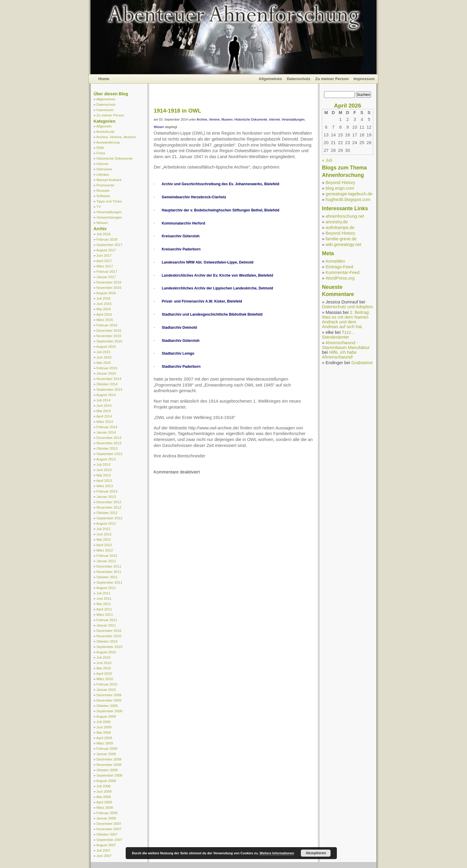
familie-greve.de (341, 239)
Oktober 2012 (107, 513)
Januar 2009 (106, 754)
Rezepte (103, 190)
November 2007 (109, 829)
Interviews (104, 169)
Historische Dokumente (115, 158)
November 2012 (109, 507)
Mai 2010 (104, 668)
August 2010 (106, 652)
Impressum (364, 79)
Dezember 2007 (109, 823)
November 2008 (109, 765)
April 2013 (104, 480)
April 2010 (104, 673)
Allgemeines (270, 79)
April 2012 (104, 545)
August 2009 (106, 716)
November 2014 (109, 379)
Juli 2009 (103, 722)
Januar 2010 (106, 689)
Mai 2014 (104, 411)
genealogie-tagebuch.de (349, 194)
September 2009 (109, 711)
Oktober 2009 (107, 706)
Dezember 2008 (109, 759)
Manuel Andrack (109, 180)
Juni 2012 (104, 534)
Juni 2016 (104, 304)
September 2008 (109, 775)
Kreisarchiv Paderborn (181, 249)
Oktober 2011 (107, 577)
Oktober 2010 (107, 641)
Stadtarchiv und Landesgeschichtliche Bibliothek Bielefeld (212, 314)
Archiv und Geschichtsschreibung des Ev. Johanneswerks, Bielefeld (221, 184)
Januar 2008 (106, 818)
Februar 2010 (107, 684)
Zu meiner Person (332, 79)
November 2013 (109, 443)
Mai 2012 (104, 539)
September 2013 (109, 454)
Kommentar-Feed (343, 272)
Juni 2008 (104, 791)
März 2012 (105, 550)
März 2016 (105, 320)
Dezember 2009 (109, 695)
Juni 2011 (104, 598)
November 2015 (109, 336)
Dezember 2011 (109, 566)
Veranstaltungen (109, 212)
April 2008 (104, 802)
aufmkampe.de (340, 227)
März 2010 (105, 679)
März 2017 (105, 266)
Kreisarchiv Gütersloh (181, 236)
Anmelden (335, 261)
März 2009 (105, 743)
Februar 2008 (107, 813)
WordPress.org (340, 278)
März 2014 (105, 421)
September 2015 (109, 341)
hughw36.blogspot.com (348, 200)
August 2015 (106, 346)
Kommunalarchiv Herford (183, 223)
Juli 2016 (103, 298)
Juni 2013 (104, 470)
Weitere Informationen (277, 853)
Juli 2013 (103, 464)
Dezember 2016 (109, 282)
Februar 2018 (107, 239)
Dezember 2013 (109, 438)
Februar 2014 (107, 427)
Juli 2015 (103, 352)
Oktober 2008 (107, 770)
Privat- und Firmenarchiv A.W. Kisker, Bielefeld (202, 301)
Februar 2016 (107, 325)
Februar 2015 (107, 368)
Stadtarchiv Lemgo (178, 353)
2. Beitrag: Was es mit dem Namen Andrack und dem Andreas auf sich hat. (346, 320)
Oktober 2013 (107, 448)
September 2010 (109, 647)
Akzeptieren (316, 853)
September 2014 (109, 389)
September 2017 (109, 245)
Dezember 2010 (109, 631)
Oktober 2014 (107, 384)
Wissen (102, 223)
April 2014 (104, 416)
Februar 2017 (107, 271)
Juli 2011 (103, 593)
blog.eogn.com (340, 188)
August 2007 (106, 845)
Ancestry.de (105, 131)
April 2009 (104, 738)
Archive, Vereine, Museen (116, 137)
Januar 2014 (106, 432)
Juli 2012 (103, 529)
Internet (102, 164)
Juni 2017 (104, 255)
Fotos (101, 153)
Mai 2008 (104, 797)
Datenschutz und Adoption (347, 307)
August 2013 (106, 459)
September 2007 (109, 840)
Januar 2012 (106, 561)
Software (103, 196)
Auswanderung (108, 142)
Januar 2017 (106, 277)
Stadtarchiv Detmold (179, 328)
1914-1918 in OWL (178, 111)
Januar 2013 (106, 497)
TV (99, 207)
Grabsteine (362, 363)
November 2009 (109, 700)
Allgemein (104, 126)
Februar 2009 (107, 748)
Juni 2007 (104, 856)
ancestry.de (337, 222)
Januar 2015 (106, 373)
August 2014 (106, 395)
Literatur (103, 174)
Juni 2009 (104, 727)
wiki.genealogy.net (343, 244)
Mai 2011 (104, 604)
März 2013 (105, 486)
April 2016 (104, 314)
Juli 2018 (103, 234)
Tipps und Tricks (109, 201)
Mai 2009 (104, 732)
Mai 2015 (104, 363)
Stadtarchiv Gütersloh (181, 341)
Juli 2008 (103, 786)
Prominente (105, 185)
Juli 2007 (103, 850)
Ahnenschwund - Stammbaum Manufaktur (346, 345)
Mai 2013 (104, 475)
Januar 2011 (106, 625)
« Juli (327, 160)
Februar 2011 (107, 620)
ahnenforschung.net (345, 216)
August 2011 (106, 588)
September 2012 (109, 518)
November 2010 (109, 636)
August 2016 (106, 293)
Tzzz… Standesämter (339, 335)
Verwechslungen (109, 217)
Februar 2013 (107, 491)
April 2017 (104, 261)
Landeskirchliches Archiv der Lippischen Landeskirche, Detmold (217, 288)
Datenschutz (299, 79)
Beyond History (340, 183)
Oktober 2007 (107, 834)
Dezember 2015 (109, 330)
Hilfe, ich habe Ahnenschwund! (339, 355)
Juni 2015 (104, 357)
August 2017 (106, 250)
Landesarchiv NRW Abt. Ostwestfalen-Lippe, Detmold (208, 262)
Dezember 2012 (109, 502)
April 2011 (104, 609)
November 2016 (109, 287)
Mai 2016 (104, 309)
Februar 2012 (107, 555)
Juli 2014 (103, 400)
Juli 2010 (103, 657)
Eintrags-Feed (339, 267)
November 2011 (109, 572)
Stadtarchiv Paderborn (181, 367)
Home (104, 79)
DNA (100, 148)
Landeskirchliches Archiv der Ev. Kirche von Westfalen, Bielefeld (217, 275)
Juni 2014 (104, 405)
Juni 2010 (104, 663)
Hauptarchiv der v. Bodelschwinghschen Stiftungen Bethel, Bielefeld (221, 210)
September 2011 (109, 582)
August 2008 (106, 781)
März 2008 (105, 807)
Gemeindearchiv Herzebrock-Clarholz (194, 197)
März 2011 (105, 614)
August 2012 (106, 523)
